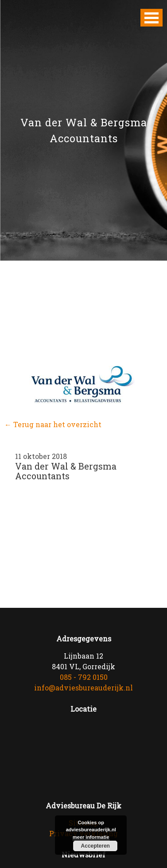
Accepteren (95, 846)
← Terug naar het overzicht (53, 424)
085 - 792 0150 (84, 677)
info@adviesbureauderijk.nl (83, 688)
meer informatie (91, 837)
